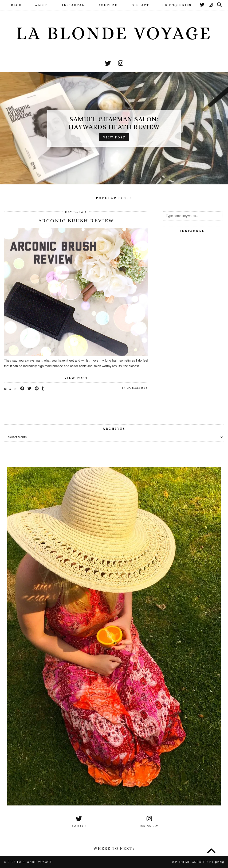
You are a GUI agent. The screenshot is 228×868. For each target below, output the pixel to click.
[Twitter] (203, 5)
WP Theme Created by (198, 862)
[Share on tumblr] (43, 389)
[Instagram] (211, 5)
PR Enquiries (177, 5)
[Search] (220, 5)
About (42, 5)
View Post (114, 137)
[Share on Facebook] (23, 389)
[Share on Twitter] (30, 389)
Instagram (74, 5)
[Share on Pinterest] (37, 389)
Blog (16, 5)
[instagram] (121, 63)
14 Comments (135, 388)
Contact (140, 5)
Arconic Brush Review (76, 221)
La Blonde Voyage (114, 33)
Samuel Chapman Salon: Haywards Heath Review (114, 123)
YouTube (108, 5)
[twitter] (108, 63)
